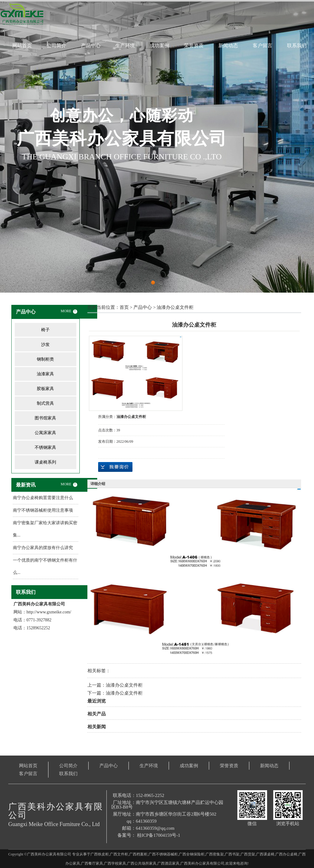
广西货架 (248, 854)
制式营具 (45, 403)
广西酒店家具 (168, 863)
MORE (69, 311)
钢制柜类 (45, 359)
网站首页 (22, 45)
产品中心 (91, 45)
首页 (124, 307)
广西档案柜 (138, 854)
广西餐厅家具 (92, 863)
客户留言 (262, 45)
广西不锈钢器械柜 (163, 854)
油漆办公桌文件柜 (175, 307)
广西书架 (232, 854)
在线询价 (115, 467)
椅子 (45, 330)
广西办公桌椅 (286, 854)
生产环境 (125, 45)
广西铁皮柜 (100, 854)
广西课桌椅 (265, 854)
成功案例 (159, 45)
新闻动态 (228, 45)
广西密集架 (215, 854)
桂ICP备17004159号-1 (159, 835)
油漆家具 (45, 374)
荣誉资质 (194, 45)
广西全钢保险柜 (192, 854)
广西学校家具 (115, 863)
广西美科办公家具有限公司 (202, 863)
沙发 (45, 345)
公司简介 (56, 45)
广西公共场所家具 (142, 863)
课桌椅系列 (45, 462)
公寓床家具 (45, 433)
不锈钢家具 (45, 447)
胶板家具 (45, 389)
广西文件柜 (119, 854)
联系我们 (297, 45)
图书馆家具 (45, 418)
